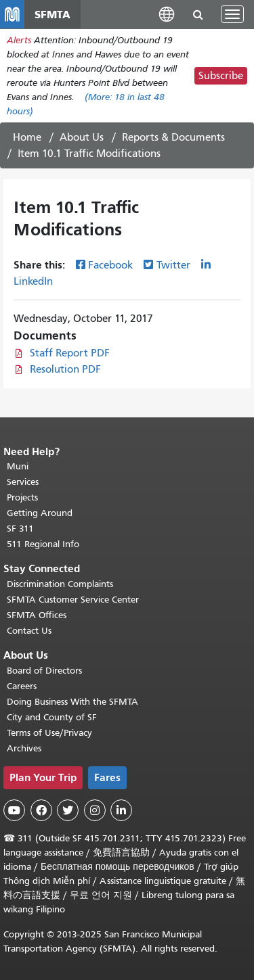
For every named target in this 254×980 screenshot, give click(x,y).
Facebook (110, 265)
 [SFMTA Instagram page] (95, 810)
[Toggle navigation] (232, 14)
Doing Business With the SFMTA (72, 702)
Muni (18, 466)
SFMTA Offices (37, 615)
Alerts (19, 40)
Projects (22, 497)
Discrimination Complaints (60, 584)
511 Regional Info (43, 544)
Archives (24, 748)
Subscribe (221, 76)
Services (23, 482)
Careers (22, 686)
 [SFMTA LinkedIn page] (121, 810)
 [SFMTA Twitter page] (68, 810)
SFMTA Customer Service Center (73, 600)
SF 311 (20, 529)
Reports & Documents (173, 137)
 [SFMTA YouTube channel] (14, 810)
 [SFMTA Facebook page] (41, 810)
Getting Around (40, 513)
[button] (167, 14)
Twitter (173, 265)
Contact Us (29, 631)
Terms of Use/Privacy (49, 733)
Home (27, 137)
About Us (82, 137)
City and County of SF (52, 717)
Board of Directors (44, 671)
